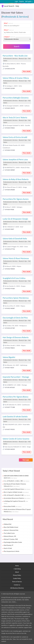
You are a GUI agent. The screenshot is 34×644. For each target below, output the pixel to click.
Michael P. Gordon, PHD (11, 539)
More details (27, 71)
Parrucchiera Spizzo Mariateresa (16, 298)
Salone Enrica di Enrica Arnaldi (15, 137)
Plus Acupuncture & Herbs (12, 551)
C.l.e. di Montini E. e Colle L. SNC (17, 481)
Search (17, 46)
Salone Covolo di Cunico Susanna (16, 439)
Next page (26, 460)
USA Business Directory (17, 588)
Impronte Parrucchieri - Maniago (16, 377)
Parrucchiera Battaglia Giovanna (16, 98)
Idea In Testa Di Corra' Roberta (15, 118)
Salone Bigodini (9, 357)
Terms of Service (17, 582)
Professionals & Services (15, 17)
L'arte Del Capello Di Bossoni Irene (17, 489)
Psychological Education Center (13, 542)
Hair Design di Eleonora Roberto (16, 337)
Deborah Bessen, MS (10, 536)
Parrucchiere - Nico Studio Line (15, 56)
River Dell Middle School (11, 527)
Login (16, 1)
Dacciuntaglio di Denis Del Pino (15, 318)
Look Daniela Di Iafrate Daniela (15, 417)
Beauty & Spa (23, 58)
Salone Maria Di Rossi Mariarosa (16, 258)
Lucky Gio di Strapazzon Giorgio (15, 219)
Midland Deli (8, 524)
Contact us (17, 585)
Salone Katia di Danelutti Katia (15, 239)
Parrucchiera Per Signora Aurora (16, 199)
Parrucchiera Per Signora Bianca (16, 397)
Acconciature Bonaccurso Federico (17, 498)
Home (17, 566)
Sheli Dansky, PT (9, 545)
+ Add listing (17, 569)
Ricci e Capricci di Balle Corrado (16, 492)
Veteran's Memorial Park (11, 530)
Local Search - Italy (12, 6)
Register (22, 1)
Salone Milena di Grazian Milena (16, 78)
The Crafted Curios (9, 533)
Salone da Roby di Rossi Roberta (16, 179)
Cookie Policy (17, 578)
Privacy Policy (17, 575)
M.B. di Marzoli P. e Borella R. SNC (17, 495)
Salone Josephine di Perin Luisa (15, 160)
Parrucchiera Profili (13, 506)
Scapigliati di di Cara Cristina (14, 278)
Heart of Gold (8, 548)
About (17, 572)
